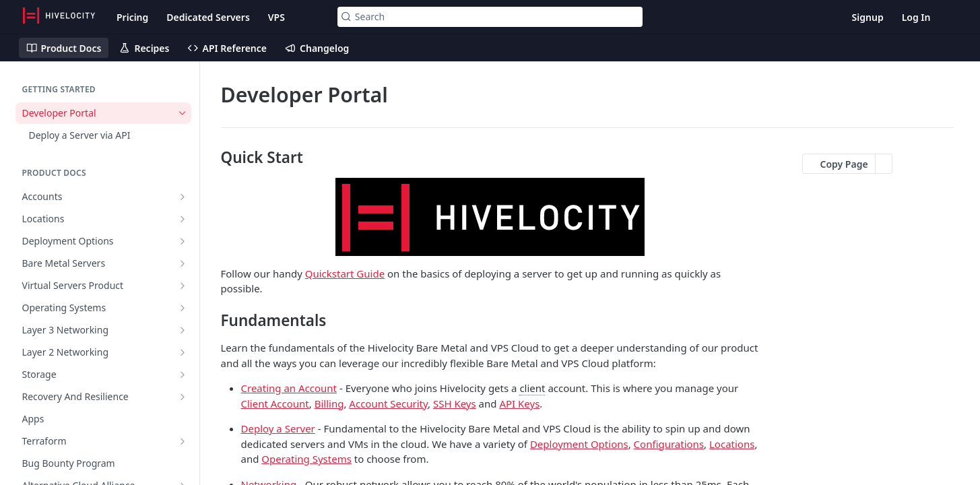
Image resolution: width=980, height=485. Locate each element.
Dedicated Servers (208, 17)
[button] (490, 217)
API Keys (519, 403)
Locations (732, 444)
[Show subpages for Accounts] (183, 197)
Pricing (132, 17)
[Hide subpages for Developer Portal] (183, 113)
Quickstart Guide (345, 273)
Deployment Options (579, 444)
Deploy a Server (278, 428)
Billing (329, 403)
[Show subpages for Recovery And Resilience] (183, 397)
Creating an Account (289, 388)
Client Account (275, 403)
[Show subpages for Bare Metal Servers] (183, 263)
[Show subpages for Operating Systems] (183, 308)
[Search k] (490, 17)
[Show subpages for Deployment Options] (183, 241)
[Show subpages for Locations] (183, 219)
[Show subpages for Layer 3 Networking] (183, 330)
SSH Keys (455, 403)
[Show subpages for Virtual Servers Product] (183, 286)
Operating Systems (306, 459)
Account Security (388, 403)
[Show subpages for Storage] (183, 375)
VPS (276, 17)
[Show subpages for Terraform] (183, 441)
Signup (868, 17)
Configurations (669, 444)
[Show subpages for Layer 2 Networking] (183, 352)
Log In (916, 17)
